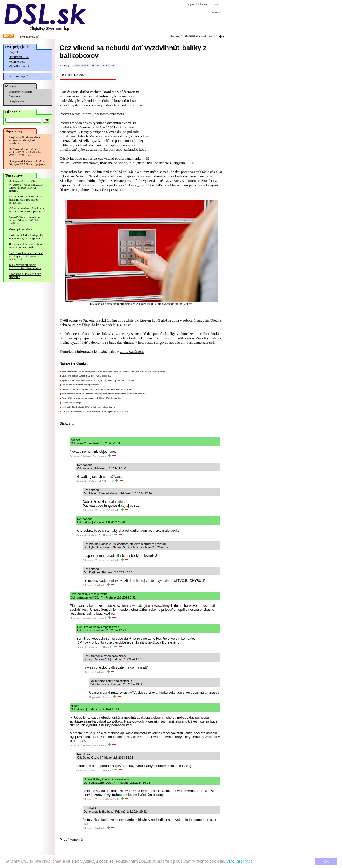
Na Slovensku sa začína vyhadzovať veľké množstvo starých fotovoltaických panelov (26, 186)
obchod (95, 65)
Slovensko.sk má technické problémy (25, 275)
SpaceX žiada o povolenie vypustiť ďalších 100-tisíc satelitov (24, 220)
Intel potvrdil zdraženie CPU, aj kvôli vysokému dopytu (89, 407)
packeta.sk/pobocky (123, 185)
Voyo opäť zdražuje (20, 229)
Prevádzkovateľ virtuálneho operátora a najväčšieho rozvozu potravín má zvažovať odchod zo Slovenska (114, 371)
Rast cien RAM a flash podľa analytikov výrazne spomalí (26, 237)
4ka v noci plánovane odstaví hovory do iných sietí (26, 246)
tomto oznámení (112, 114)
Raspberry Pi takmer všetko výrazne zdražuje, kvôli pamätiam (25, 140)
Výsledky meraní (19, 66)
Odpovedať (76, 456)
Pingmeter (15, 96)
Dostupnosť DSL (19, 57)
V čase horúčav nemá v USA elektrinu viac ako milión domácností (26, 200)
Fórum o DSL (17, 62)
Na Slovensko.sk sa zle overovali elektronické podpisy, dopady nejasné (97, 389)
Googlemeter (16, 101)
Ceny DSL (15, 52)
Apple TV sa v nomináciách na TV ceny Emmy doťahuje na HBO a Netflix (98, 380)
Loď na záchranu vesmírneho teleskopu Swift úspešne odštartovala (26, 256)
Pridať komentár (72, 840)
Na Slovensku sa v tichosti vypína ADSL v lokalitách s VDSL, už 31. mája (25, 152)
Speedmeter (16, 92)
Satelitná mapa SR (20, 76)
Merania (28, 92)
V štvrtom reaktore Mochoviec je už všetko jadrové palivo (27, 210)
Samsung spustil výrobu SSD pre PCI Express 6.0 (86, 376)
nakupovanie (80, 65)
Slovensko (108, 65)
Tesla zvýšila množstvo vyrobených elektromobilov (25, 266)
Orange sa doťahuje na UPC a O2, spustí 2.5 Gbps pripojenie (27, 163)
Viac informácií (241, 861)
